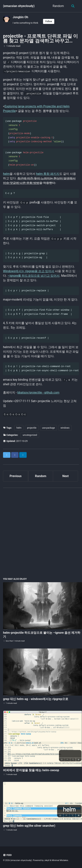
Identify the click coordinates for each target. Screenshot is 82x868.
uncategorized (30, 435)
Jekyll (47, 860)
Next (65, 476)
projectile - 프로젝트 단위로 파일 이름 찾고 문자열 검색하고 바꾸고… (40, 38)
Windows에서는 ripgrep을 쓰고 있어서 (29, 271)
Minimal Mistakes (60, 860)
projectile (32, 428)
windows (65, 428)
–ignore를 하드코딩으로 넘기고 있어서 (34, 276)
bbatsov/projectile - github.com (38, 393)
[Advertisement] (41, 532)
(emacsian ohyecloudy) (19, 6)
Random (58, 6)
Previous (16, 476)
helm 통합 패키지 (48, 174)
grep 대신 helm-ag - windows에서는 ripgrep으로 (36, 699)
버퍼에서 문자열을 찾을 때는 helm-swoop (31, 770)
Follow (49, 21)
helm (6, 174)
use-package (49, 428)
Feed (7, 855)
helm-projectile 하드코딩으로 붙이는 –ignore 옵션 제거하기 (42, 635)
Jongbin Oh (20, 17)
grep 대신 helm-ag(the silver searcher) (29, 826)
